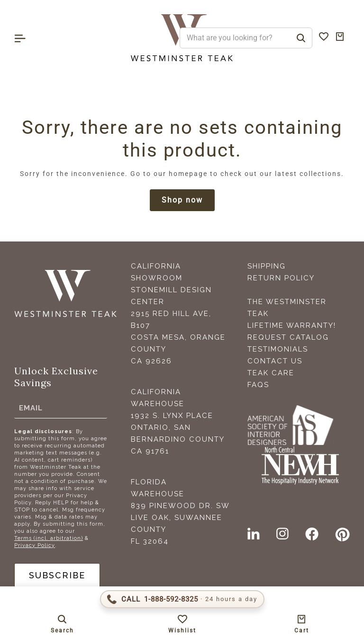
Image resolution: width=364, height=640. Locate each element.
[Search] (301, 38)
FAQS (258, 385)
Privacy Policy (35, 545)
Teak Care (271, 373)
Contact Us (275, 361)
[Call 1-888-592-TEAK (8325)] (182, 599)
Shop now (182, 200)
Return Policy (281, 278)
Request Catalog (288, 337)
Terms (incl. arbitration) (49, 538)
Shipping (267, 266)
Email (31, 408)
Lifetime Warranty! (292, 325)
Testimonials (278, 349)
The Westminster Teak (287, 308)
